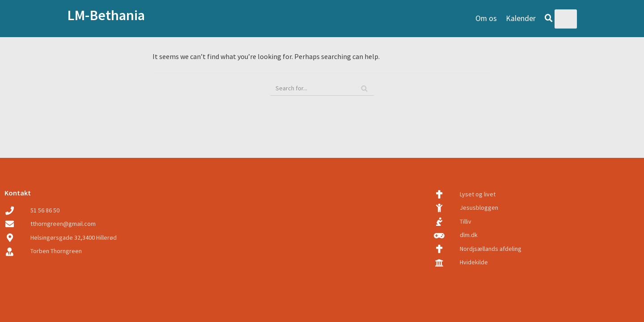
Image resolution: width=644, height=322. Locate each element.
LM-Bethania (106, 15)
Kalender (521, 18)
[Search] (364, 88)
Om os (486, 18)
